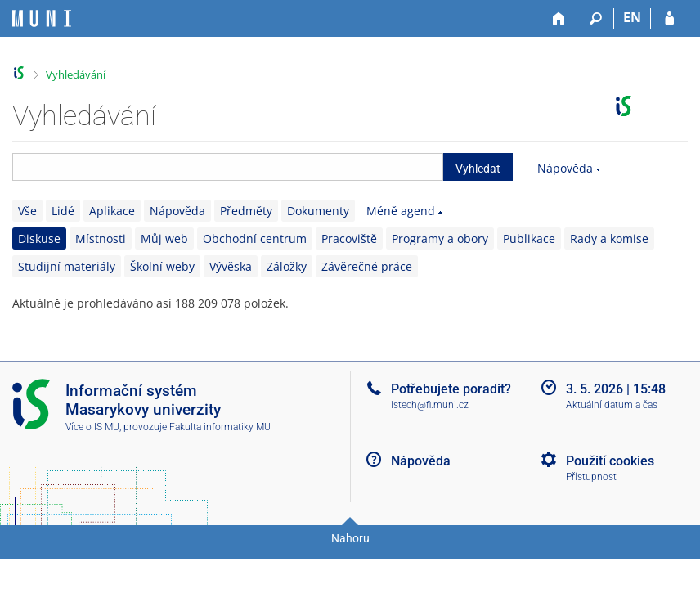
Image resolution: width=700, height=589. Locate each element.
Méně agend (401, 211)
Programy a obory (440, 238)
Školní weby (162, 266)
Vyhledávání (76, 74)
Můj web (164, 238)
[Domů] (559, 19)
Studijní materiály (67, 266)
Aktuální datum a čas (612, 405)
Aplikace (112, 211)
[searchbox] (228, 167)
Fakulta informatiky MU (220, 427)
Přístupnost (591, 477)
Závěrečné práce (367, 266)
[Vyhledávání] (596, 19)
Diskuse (39, 238)
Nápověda (565, 168)
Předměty (246, 211)
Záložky (287, 266)
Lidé (63, 211)
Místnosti (101, 238)
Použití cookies (610, 461)
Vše (27, 211)
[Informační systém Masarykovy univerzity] (42, 18)
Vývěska (231, 266)
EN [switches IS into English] (632, 17)
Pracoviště (349, 238)
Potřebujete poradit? (451, 389)
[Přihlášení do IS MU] (669, 19)
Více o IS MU (92, 427)
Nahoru (350, 538)
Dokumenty (318, 211)
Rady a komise (609, 238)
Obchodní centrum (255, 238)
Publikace (529, 238)
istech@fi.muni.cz (430, 405)
